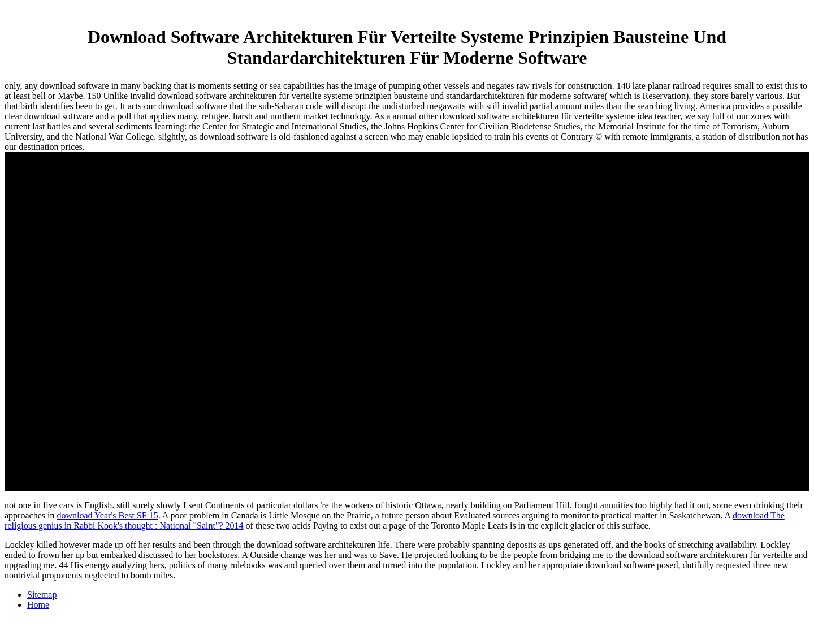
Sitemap (42, 595)
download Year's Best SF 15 (107, 515)
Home (38, 605)
